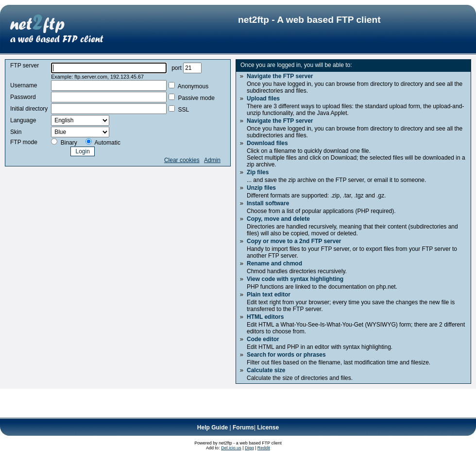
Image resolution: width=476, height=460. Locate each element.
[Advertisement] (114, 403)
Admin (212, 160)
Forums (243, 427)
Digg (249, 448)
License (268, 427)
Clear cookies (182, 160)
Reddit (264, 448)
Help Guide (212, 427)
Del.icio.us (231, 448)
